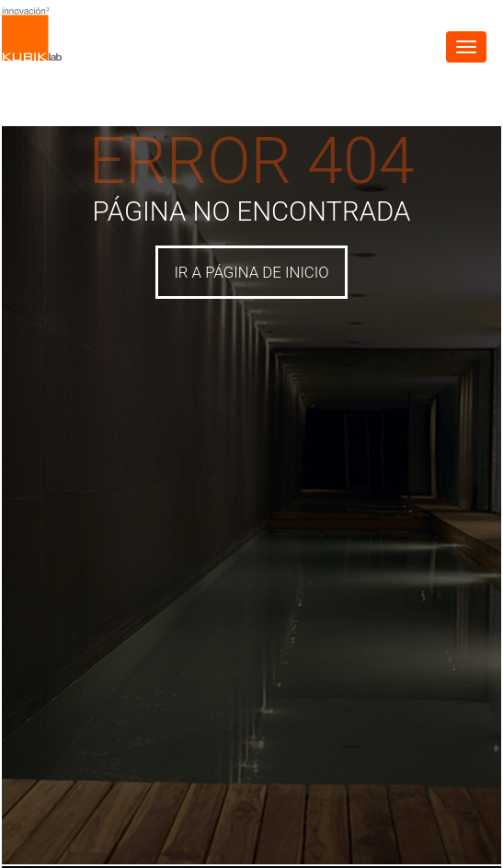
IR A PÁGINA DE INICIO (251, 272)
